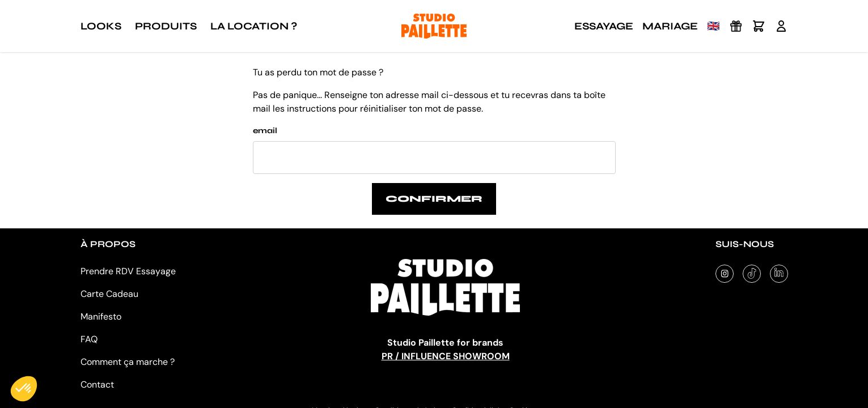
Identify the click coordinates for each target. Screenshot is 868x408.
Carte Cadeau (109, 294)
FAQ (89, 339)
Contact (97, 384)
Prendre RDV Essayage (128, 271)
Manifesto (101, 316)
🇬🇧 (713, 26)
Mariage (670, 26)
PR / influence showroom (446, 356)
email (265, 131)
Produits (166, 26)
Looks (101, 26)
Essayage (604, 26)
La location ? (254, 26)
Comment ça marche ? (128, 362)
